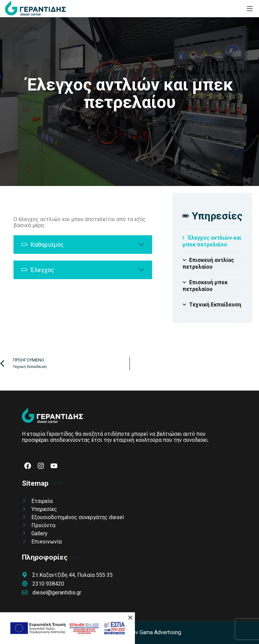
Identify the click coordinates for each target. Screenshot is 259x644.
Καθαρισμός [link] (42, 245)
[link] (35, 9)
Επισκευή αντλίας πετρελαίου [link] (208, 263)
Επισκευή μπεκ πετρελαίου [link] (205, 286)
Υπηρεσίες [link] (44, 509)
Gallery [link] (39, 533)
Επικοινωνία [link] (47, 542)
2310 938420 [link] (43, 584)
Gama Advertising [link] (160, 632)
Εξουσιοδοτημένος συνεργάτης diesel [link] (78, 517)
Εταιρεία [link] (42, 501)
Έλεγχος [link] (38, 270)
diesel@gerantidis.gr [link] (52, 593)
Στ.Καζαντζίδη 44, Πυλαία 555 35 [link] (67, 575)
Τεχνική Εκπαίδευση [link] (215, 305)
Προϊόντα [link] (43, 525)
